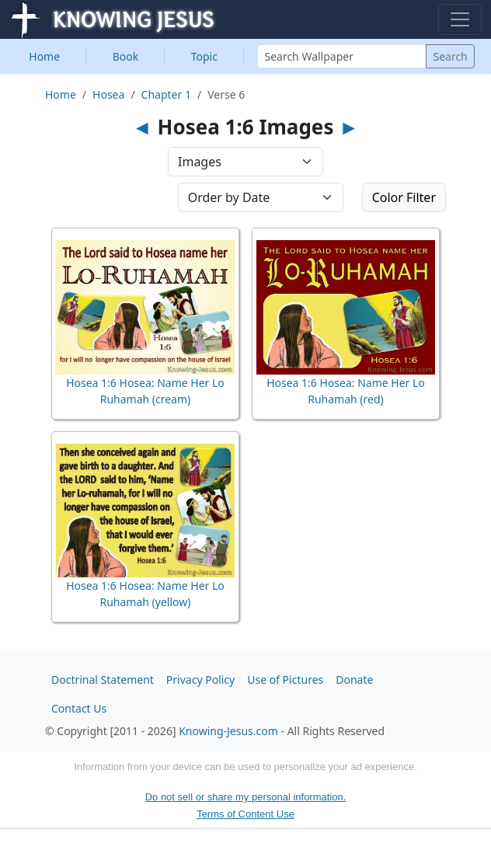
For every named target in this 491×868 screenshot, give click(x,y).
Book (126, 56)
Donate (354, 680)
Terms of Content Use (245, 814)
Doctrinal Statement (103, 680)
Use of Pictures (285, 680)
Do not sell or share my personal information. (246, 797)
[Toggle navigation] (460, 19)
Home (44, 56)
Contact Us (79, 708)
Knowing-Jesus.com (228, 731)
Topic (204, 56)
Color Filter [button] (404, 197)
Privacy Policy (200, 680)
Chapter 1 (166, 94)
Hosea (108, 94)
